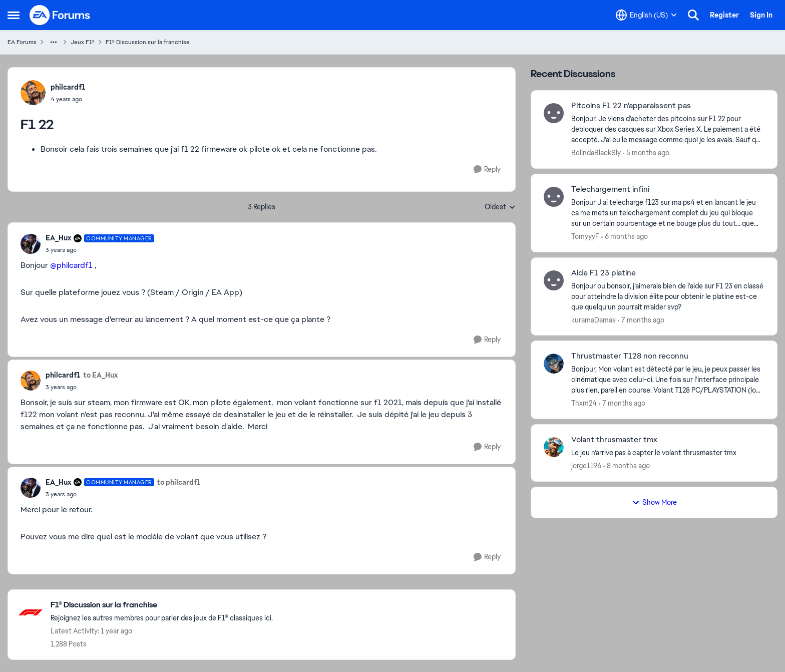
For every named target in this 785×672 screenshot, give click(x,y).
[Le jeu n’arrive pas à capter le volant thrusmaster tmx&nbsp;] (668, 453)
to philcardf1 (179, 482)
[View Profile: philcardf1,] (33, 93)
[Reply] (487, 170)
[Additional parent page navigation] (54, 42)
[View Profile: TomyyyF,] (554, 197)
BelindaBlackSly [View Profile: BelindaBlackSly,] (596, 153)
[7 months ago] (641, 320)
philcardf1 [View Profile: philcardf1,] (68, 87)
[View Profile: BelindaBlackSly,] (554, 113)
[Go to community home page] (60, 15)
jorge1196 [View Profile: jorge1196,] (586, 466)
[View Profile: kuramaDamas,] (554, 280)
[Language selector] (646, 15)
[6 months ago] (625, 237)
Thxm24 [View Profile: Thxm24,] (584, 403)
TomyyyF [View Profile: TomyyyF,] (585, 236)
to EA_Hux (100, 375)
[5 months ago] (646, 153)
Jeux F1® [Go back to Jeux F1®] (83, 42)
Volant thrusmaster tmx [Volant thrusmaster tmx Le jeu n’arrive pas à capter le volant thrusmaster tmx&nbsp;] (614, 440)
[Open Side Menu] (14, 15)
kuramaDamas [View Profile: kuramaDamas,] (594, 319)
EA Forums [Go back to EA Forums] (22, 42)
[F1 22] (100, 250)
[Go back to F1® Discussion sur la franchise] (162, 605)
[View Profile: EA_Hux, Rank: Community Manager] (31, 244)
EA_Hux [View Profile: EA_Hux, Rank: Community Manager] (58, 238)
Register (724, 15)
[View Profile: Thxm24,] (554, 364)
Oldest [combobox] (500, 207)
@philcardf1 (71, 265)
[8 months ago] (627, 466)
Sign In (761, 15)
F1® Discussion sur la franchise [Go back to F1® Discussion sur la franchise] (148, 42)
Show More (654, 502)
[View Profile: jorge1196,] (554, 447)
